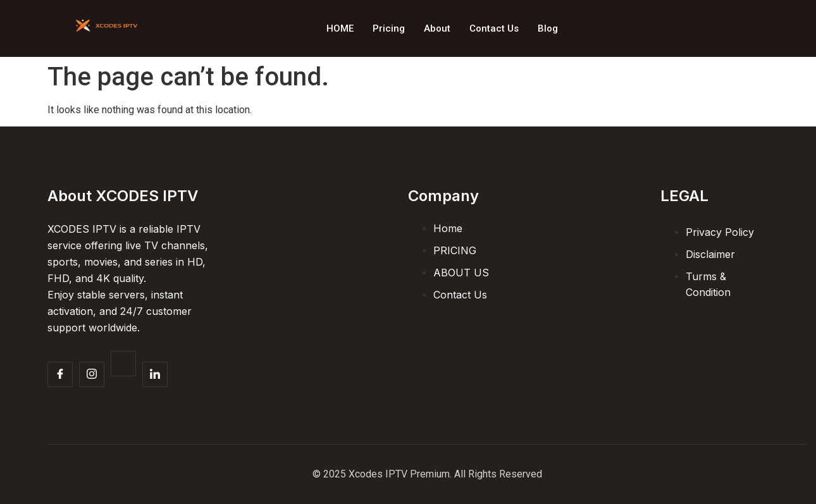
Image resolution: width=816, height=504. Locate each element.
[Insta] (92, 374)
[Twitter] (123, 364)
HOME (340, 28)
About (437, 28)
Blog (548, 28)
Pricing (389, 28)
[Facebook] (60, 374)
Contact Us (494, 28)
